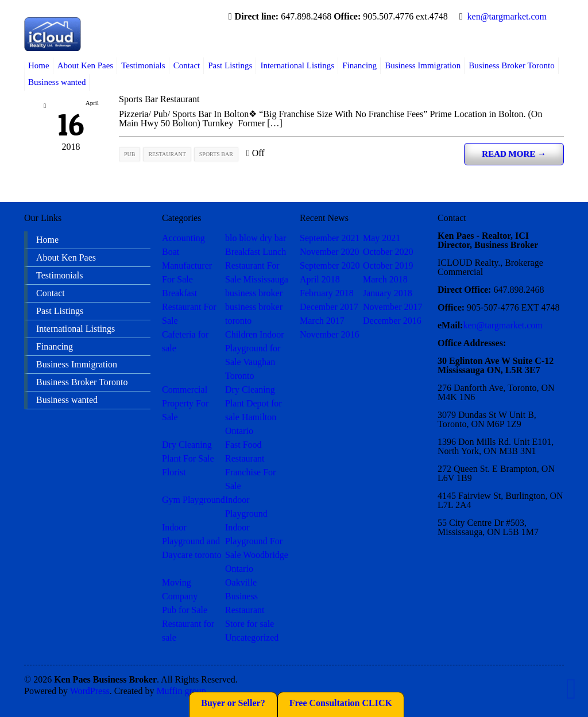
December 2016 (392, 321)
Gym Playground (194, 500)
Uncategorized (252, 637)
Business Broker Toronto (512, 65)
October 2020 (388, 252)
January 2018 (388, 293)
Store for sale (249, 624)
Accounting (183, 238)
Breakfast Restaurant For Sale (189, 307)
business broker (254, 293)
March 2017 (322, 321)
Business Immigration (423, 65)
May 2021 (382, 238)
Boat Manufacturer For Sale (187, 266)
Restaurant (245, 610)
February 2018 (327, 293)
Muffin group (181, 691)
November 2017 (393, 307)
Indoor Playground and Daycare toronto (192, 541)
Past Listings (230, 65)
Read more (514, 154)
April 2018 (320, 279)
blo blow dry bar (256, 238)
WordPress (90, 691)
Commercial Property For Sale (185, 403)
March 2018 (385, 279)
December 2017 (329, 307)
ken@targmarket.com (507, 16)
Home (39, 65)
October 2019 (388, 266)
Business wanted (57, 82)
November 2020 (330, 252)
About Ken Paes (86, 65)
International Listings (297, 65)
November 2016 (330, 334)
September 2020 (330, 266)
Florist (174, 472)
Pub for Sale (185, 610)
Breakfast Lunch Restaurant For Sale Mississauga (257, 266)
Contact (187, 65)
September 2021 (330, 238)
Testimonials (143, 65)
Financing (359, 65)
